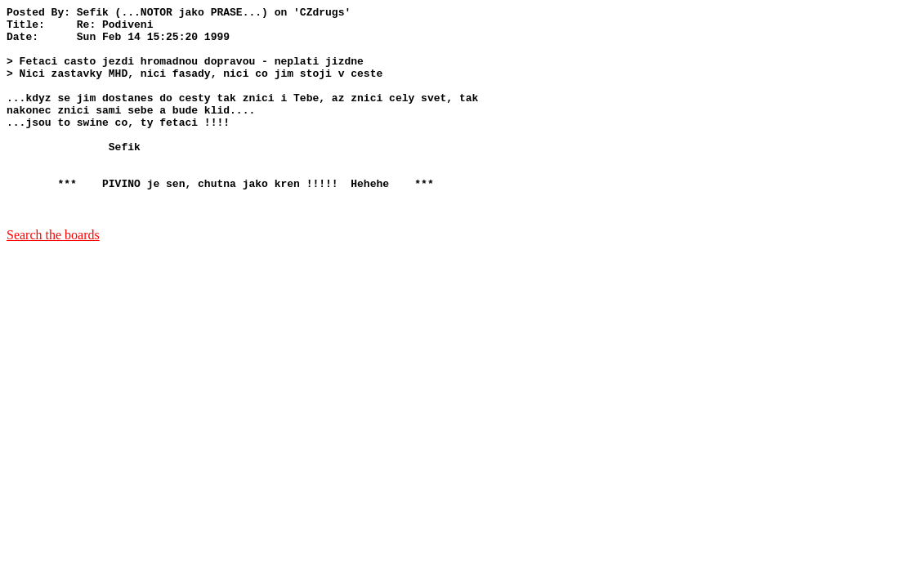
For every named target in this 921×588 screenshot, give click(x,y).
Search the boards (53, 276)
